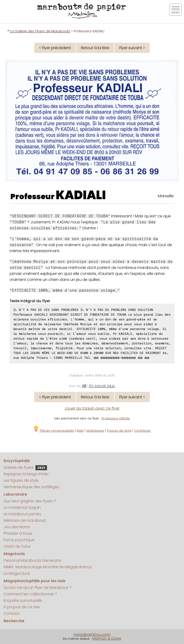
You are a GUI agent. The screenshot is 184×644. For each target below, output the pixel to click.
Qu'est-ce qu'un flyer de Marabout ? (37, 588)
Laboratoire (15, 494)
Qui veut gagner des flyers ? (30, 501)
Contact (11, 613)
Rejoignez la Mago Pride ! (27, 474)
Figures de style (119, 431)
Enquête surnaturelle (23, 600)
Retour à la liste (95, 48)
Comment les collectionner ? (30, 594)
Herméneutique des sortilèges (31, 487)
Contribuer (143, 431)
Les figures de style (21, 480)
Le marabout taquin (22, 508)
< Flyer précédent (55, 48)
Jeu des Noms (17, 527)
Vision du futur (17, 546)
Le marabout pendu (22, 514)
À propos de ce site (22, 607)
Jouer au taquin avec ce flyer (92, 408)
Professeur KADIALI (116, 418)
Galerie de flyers (25, 467)
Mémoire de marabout (25, 520)
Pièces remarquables (54, 431)
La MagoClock (17, 573)
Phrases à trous (18, 533)
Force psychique (19, 540)
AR (84, 386)
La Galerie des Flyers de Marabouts (40, 31)
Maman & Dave (107, 638)
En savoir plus (102, 386)
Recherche (14, 621)
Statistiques (95, 431)
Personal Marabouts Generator (33, 560)
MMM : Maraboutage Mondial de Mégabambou (48, 567)
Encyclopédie (17, 461)
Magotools (14, 554)
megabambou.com (92, 635)
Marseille (166, 196)
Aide (80, 431)
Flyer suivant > (132, 48)
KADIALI (81, 195)
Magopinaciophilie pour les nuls (34, 581)
